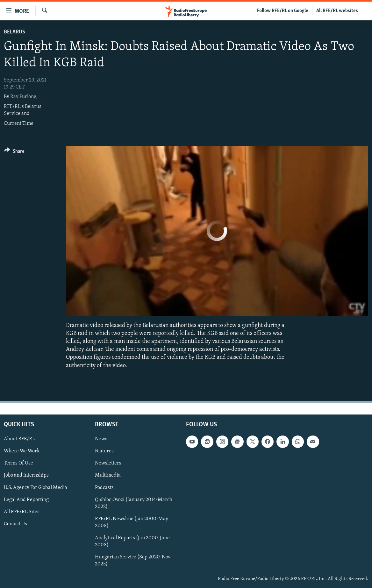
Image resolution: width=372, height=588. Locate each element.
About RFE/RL (19, 439)
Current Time (19, 124)
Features (104, 451)
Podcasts (104, 487)
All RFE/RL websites (337, 11)
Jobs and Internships (26, 475)
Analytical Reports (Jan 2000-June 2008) (132, 541)
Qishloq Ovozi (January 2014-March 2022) (134, 503)
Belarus (14, 32)
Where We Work (22, 451)
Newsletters (108, 463)
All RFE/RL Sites (22, 512)
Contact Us (15, 524)
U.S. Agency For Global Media (36, 487)
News (101, 439)
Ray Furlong (23, 97)
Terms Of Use (18, 463)
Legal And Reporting (26, 499)
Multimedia (108, 475)
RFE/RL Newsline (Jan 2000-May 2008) (132, 522)
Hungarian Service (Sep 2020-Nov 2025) (133, 561)
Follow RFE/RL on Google (283, 11)
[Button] (14, 152)
